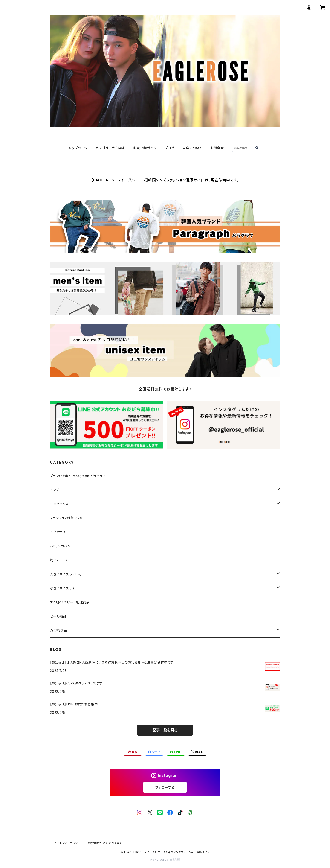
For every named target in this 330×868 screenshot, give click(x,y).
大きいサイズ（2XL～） (66, 574)
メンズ (54, 490)
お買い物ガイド (145, 148)
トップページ (78, 148)
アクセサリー (59, 532)
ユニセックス (59, 504)
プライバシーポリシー (67, 843)
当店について (192, 148)
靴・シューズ (59, 560)
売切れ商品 (58, 630)
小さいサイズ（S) (62, 588)
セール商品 (60, 616)
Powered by (165, 860)
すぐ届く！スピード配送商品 (71, 602)
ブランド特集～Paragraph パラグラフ (78, 476)
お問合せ (217, 148)
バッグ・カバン (60, 546)
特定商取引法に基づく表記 (105, 843)
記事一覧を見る (165, 730)
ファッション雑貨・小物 (66, 518)
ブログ (169, 148)
